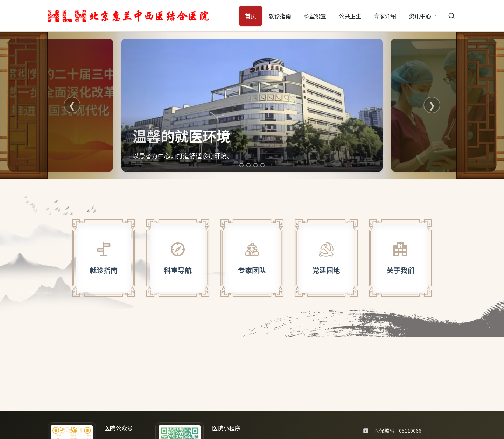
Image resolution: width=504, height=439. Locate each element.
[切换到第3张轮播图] (255, 165)
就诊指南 (280, 16)
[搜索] (451, 16)
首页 (251, 16)
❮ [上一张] (72, 105)
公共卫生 (350, 16)
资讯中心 (423, 16)
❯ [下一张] (432, 105)
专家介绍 (385, 16)
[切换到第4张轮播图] (262, 165)
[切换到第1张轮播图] (241, 165)
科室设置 (315, 16)
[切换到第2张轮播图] (248, 165)
